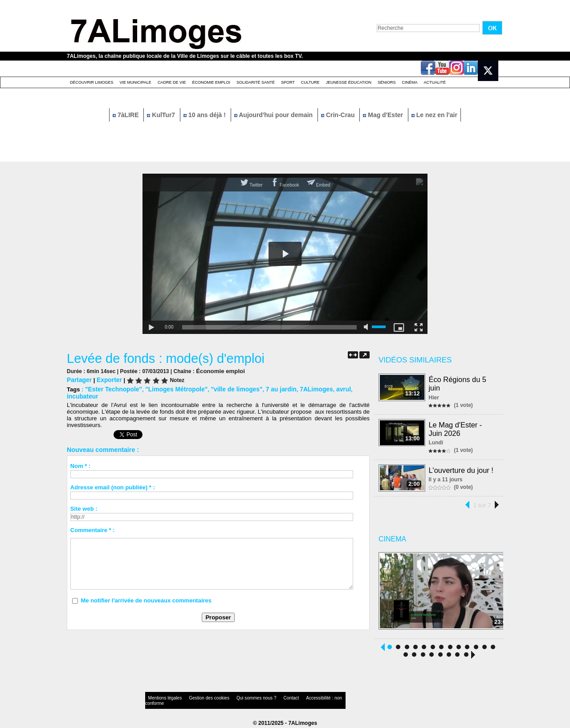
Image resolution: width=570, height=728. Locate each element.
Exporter (107, 379)
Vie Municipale (136, 82)
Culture (310, 82)
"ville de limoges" (228, 388)
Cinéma (410, 82)
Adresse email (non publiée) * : (113, 479)
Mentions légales (162, 699)
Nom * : (81, 458)
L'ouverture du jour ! (461, 468)
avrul (329, 388)
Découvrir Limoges (92, 82)
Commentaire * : (93, 522)
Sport (288, 82)
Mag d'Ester (384, 115)
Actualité (435, 82)
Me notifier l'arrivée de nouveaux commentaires (146, 592)
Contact (267, 699)
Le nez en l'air (434, 115)
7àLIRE (126, 115)
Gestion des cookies (199, 699)
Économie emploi (211, 82)
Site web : (84, 500)
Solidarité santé (256, 82)
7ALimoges (303, 388)
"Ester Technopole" (112, 388)
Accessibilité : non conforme (302, 699)
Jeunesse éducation (349, 82)
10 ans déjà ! (206, 115)
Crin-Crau (339, 115)
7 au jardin (270, 388)
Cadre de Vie (172, 82)
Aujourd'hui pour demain (274, 115)
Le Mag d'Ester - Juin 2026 (456, 428)
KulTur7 (162, 115)
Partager (79, 379)
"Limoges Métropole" (171, 388)
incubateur (354, 388)
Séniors (387, 82)
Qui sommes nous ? (238, 699)
